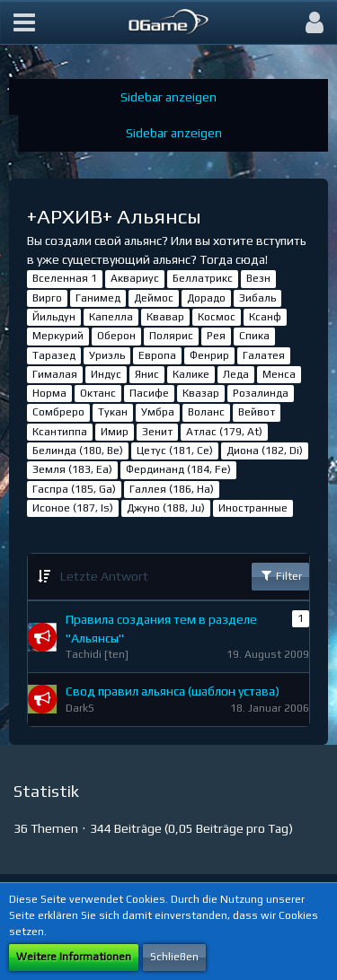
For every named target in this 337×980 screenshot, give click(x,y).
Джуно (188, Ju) (166, 508)
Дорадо (206, 298)
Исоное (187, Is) (73, 508)
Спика (254, 336)
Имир (115, 432)
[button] (24, 22)
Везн (258, 278)
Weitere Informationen (74, 957)
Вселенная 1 (65, 278)
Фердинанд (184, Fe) (178, 469)
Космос (217, 317)
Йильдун (54, 317)
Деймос (154, 298)
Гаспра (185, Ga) (74, 489)
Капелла (111, 317)
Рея (216, 336)
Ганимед (98, 298)
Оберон (116, 336)
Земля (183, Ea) (72, 469)
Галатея (264, 355)
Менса (279, 374)
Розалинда (261, 393)
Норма (49, 393)
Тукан (113, 412)
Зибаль (257, 298)
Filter (280, 575)
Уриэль (107, 355)
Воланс (206, 412)
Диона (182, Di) (265, 451)
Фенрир (209, 355)
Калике (191, 374)
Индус (106, 374)
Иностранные (253, 508)
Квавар (165, 317)
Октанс (98, 393)
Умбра (158, 412)
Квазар (201, 393)
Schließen (174, 957)
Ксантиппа (60, 432)
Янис (147, 374)
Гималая (55, 374)
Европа (157, 355)
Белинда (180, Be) (78, 451)
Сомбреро (58, 412)
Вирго (47, 298)
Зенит (157, 432)
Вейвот (257, 412)
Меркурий (58, 336)
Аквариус (135, 278)
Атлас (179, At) (224, 432)
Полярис (171, 336)
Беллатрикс (203, 278)
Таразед (54, 355)
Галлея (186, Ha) (172, 489)
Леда (236, 374)
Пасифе (149, 393)
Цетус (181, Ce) (175, 451)
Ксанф (265, 317)
